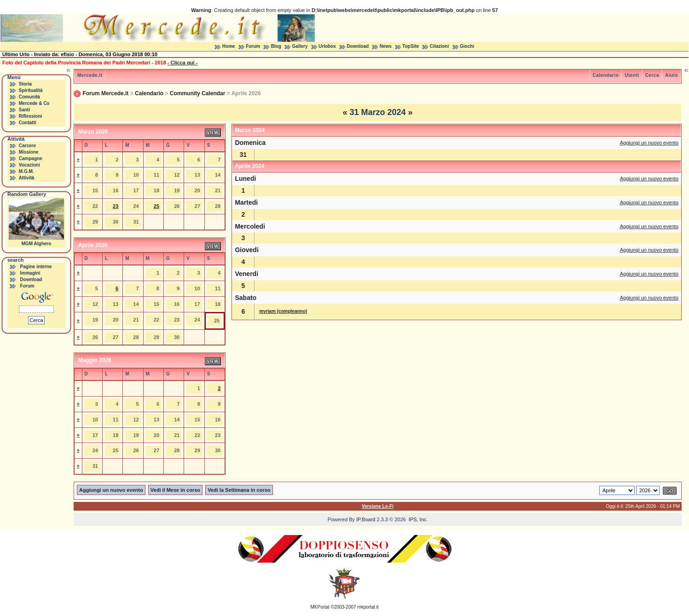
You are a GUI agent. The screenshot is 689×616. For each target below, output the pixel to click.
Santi (24, 110)
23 (116, 206)
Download (358, 46)
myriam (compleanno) (283, 311)
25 (156, 206)
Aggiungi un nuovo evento (649, 143)
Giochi (467, 46)
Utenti (632, 75)
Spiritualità (31, 90)
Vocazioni (29, 165)
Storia (25, 84)
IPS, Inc (418, 519)
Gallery (300, 46)
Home (229, 46)
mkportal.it (368, 607)
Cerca (652, 75)
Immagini (30, 273)
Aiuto (672, 75)
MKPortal (320, 607)
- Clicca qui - (182, 63)
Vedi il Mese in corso (175, 490)
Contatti (28, 123)
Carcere (27, 146)
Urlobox (327, 46)
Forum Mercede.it (105, 93)
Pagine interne (36, 267)
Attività (26, 178)
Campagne (31, 158)
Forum (253, 46)
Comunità (29, 97)
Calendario (606, 75)
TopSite (411, 46)
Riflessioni (31, 116)
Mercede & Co (34, 103)
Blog (276, 46)
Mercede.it (90, 75)
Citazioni (440, 46)
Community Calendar (198, 93)
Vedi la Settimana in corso (239, 490)
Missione (29, 152)
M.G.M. (26, 171)
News (386, 46)
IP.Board (366, 519)
